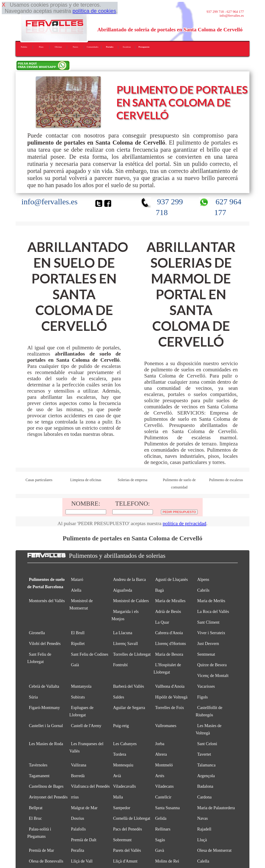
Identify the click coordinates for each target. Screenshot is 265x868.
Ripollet (78, 644)
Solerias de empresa (132, 480)
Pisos (41, 47)
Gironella (37, 633)
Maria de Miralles (170, 601)
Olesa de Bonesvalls (46, 861)
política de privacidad (185, 523)
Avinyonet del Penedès (48, 797)
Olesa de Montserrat (214, 850)
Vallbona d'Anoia (170, 686)
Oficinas (58, 47)
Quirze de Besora (212, 665)
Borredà (78, 776)
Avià (117, 776)
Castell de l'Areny (86, 726)
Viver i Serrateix (211, 633)
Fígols (202, 697)
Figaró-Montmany (44, 708)
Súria (33, 697)
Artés (160, 776)
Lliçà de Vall (82, 861)
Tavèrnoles (38, 765)
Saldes (119, 697)
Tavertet (204, 754)
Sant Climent (208, 622)
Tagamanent (39, 776)
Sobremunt (122, 840)
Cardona (204, 797)
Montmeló (164, 765)
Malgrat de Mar (84, 808)
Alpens (203, 580)
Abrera (161, 754)
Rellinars (163, 829)
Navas (202, 818)
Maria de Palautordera (216, 808)
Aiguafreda (123, 590)
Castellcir (163, 797)
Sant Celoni (207, 744)
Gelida (161, 818)
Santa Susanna (167, 808)
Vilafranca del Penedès (90, 786)
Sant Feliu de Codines (90, 654)
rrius (75, 797)
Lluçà (202, 840)
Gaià (75, 665)
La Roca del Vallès (213, 612)
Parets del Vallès (127, 850)
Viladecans (164, 786)
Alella (76, 590)
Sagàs (160, 840)
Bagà (160, 590)
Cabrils (203, 590)
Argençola (206, 776)
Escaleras (127, 47)
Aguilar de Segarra (129, 708)
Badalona (205, 786)
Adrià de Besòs (168, 612)
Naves (76, 47)
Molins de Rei (167, 861)
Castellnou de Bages (46, 786)
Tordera (120, 754)
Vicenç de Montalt (213, 676)
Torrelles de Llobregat (132, 654)
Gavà (160, 850)
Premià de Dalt (84, 840)
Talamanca (206, 765)
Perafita (78, 850)
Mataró (77, 580)
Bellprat (36, 808)
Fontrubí (120, 665)
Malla (118, 797)
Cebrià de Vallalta (44, 686)
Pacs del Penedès (127, 829)
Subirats (78, 697)
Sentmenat (206, 654)
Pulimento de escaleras (226, 480)
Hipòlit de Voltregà (171, 697)
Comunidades (92, 47)
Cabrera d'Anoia (169, 633)
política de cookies (94, 11)
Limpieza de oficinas (86, 480)
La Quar (162, 622)
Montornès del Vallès (47, 601)
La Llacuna (123, 633)
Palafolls (79, 829)
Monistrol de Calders (131, 601)
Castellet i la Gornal (46, 726)
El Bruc (35, 818)
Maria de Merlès (211, 601)
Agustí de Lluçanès (172, 580)
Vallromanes (166, 726)
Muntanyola (81, 686)
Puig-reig (121, 726)
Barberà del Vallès (128, 686)
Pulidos (24, 47)
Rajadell (204, 829)
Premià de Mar (41, 850)
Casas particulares (39, 480)
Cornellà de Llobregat (132, 818)
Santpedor (122, 808)
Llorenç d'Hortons (171, 644)
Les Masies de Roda (46, 744)
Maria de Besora (169, 654)
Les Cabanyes (125, 744)
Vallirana (79, 765)
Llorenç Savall (125, 644)
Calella (203, 861)
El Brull (78, 633)
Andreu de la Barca (129, 580)
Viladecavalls (124, 786)
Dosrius (78, 818)
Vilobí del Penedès (45, 644)
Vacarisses (206, 686)
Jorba (160, 744)
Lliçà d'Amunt (125, 861)
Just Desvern (208, 644)
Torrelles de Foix (170, 708)
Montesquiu (123, 765)
